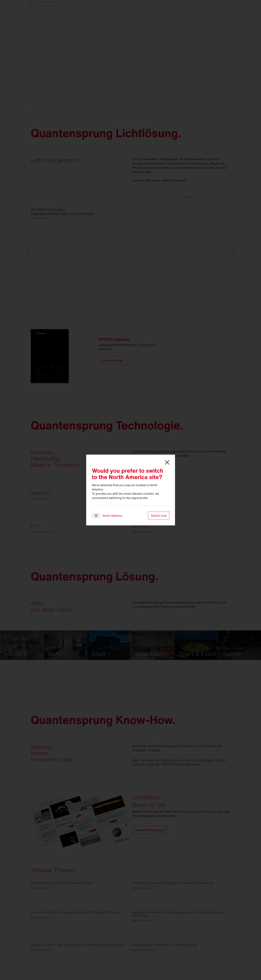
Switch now (159, 516)
